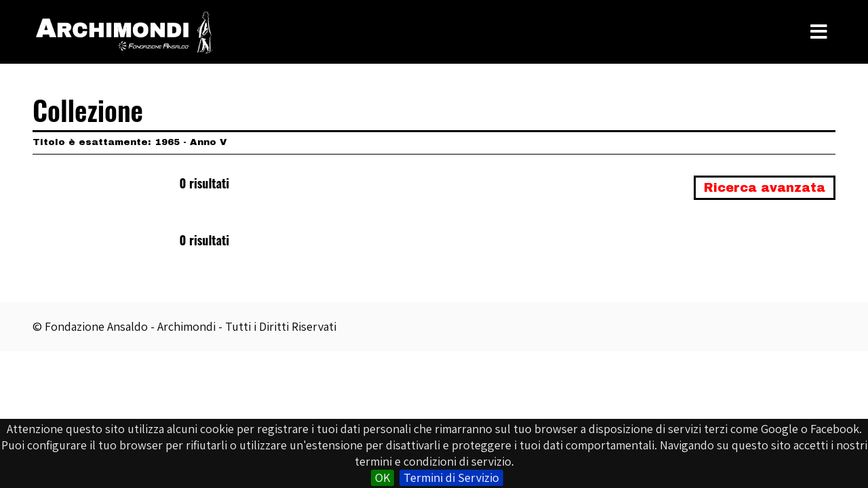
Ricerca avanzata (765, 188)
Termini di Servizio (451, 477)
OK (382, 477)
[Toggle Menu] (819, 32)
